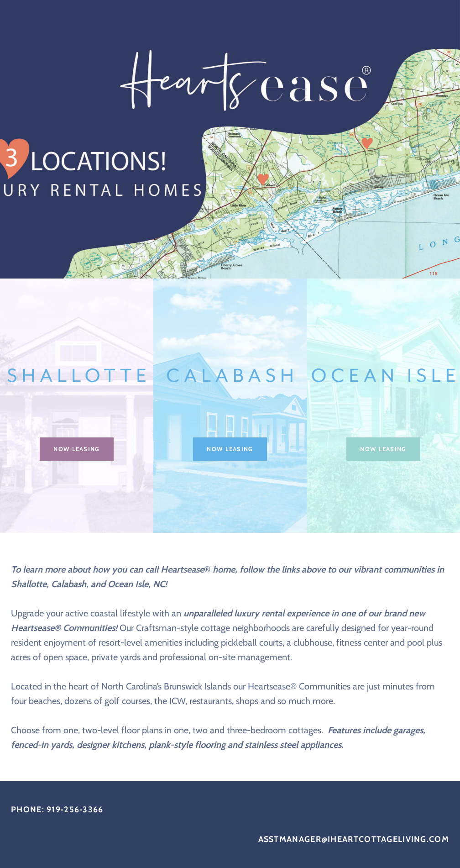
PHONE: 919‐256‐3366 (57, 810)
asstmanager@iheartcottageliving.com (354, 839)
